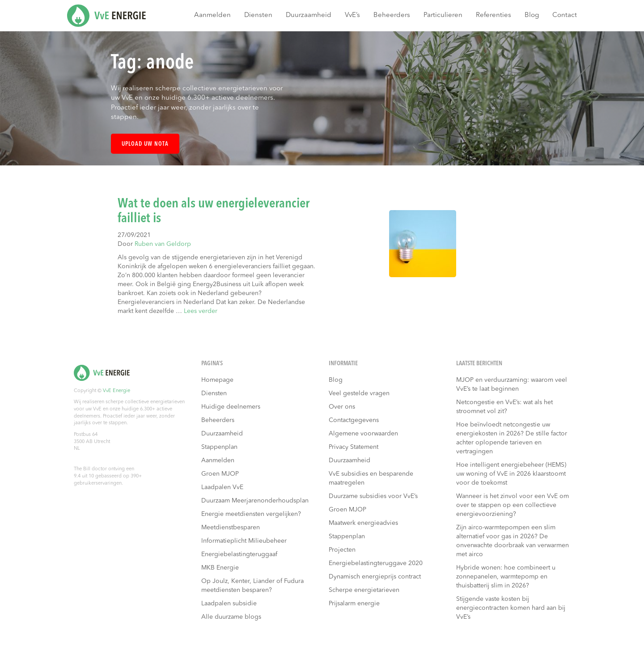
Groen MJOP (220, 474)
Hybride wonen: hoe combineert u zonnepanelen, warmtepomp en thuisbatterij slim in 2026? (506, 577)
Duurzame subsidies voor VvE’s (373, 496)
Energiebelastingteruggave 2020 (376, 563)
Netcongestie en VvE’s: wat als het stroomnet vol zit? (504, 407)
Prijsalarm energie (354, 604)
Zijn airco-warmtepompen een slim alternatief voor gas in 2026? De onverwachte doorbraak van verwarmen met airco (513, 541)
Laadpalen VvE (222, 487)
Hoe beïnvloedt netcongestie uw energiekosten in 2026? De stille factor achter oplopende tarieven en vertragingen (512, 438)
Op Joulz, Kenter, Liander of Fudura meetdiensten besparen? (252, 586)
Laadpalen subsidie (229, 604)
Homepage (217, 380)
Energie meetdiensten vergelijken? (251, 514)
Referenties (494, 15)
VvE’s (352, 15)
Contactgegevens (354, 420)
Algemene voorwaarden (363, 434)
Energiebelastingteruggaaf (239, 554)
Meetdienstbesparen (231, 528)
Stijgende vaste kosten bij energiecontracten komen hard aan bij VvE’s (511, 608)
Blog (532, 15)
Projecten (342, 550)
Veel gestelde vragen (359, 393)
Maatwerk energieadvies (363, 523)
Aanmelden (212, 15)
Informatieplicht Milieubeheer (244, 541)
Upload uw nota (145, 144)
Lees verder (201, 311)
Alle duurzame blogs (231, 617)
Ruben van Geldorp (163, 244)
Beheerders (392, 15)
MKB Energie (220, 568)
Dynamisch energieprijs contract (375, 577)
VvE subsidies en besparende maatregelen (371, 478)
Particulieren (443, 15)
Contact (565, 15)
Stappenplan (219, 447)
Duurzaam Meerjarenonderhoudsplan (255, 501)
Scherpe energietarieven (364, 590)
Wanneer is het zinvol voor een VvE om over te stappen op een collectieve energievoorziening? (513, 505)
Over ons (342, 407)
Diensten (258, 15)
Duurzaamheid (309, 15)
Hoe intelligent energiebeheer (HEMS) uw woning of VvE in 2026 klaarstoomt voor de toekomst (511, 474)
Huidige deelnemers (231, 407)
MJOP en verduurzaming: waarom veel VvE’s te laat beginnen (512, 384)
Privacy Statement (354, 447)
